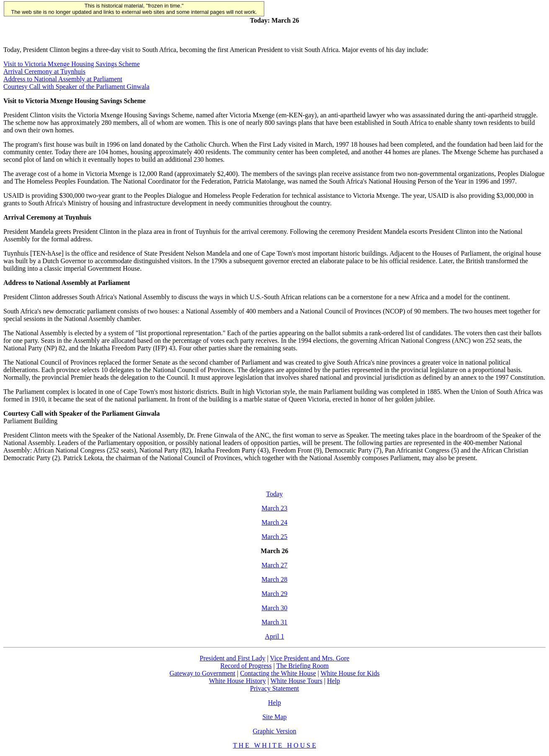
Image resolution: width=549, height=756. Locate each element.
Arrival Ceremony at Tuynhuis (44, 71)
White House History (237, 681)
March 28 (275, 579)
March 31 (275, 622)
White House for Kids (350, 673)
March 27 (275, 565)
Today (275, 494)
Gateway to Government (202, 673)
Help (334, 681)
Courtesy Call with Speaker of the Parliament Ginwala (76, 87)
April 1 (275, 636)
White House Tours (296, 681)
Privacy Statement (274, 688)
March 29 (275, 594)
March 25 (275, 537)
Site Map (274, 717)
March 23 (275, 508)
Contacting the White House (278, 673)
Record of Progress (246, 666)
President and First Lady (233, 658)
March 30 (275, 608)
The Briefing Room (303, 666)
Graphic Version (274, 731)
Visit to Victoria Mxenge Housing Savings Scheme (72, 64)
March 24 (275, 522)
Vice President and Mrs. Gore (310, 658)
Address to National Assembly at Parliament (63, 79)
